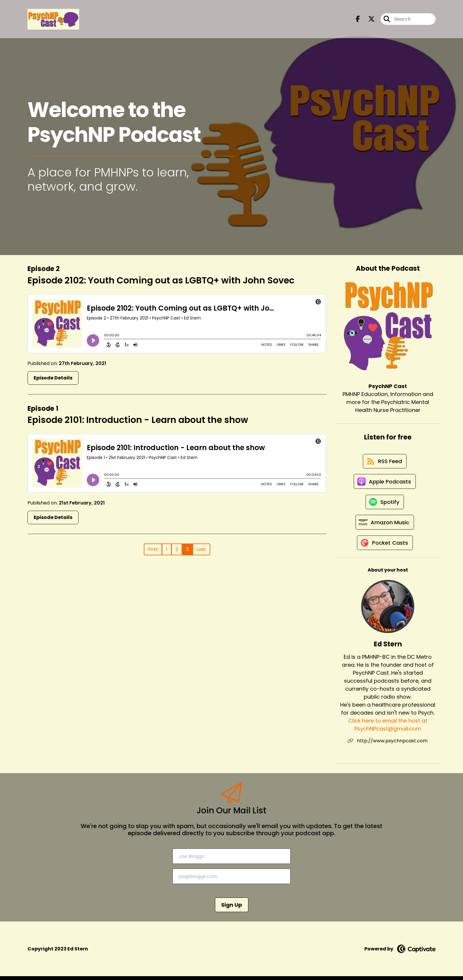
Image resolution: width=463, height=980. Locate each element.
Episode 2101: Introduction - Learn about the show (138, 420)
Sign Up (232, 909)
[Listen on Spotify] (385, 504)
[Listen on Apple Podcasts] (385, 483)
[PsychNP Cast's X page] (368, 19)
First (153, 549)
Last (201, 549)
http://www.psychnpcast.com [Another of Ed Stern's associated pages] (388, 745)
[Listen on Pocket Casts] (385, 546)
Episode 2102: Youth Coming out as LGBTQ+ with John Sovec (161, 280)
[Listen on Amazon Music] (385, 525)
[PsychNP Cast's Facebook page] (358, 19)
